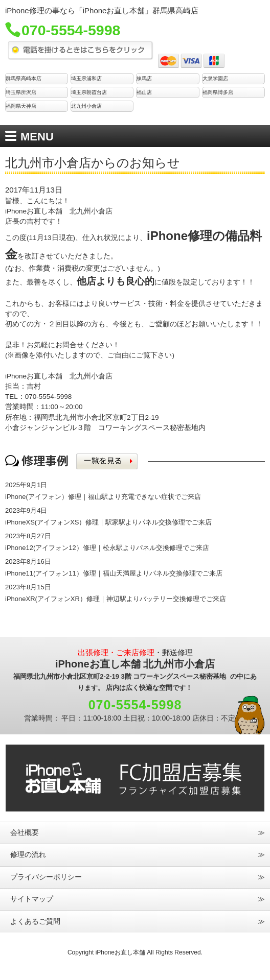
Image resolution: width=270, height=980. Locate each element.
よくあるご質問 (35, 922)
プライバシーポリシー (46, 877)
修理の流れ (28, 855)
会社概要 (25, 833)
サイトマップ (32, 899)
